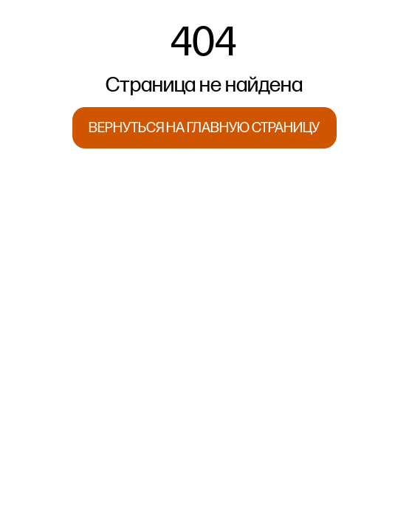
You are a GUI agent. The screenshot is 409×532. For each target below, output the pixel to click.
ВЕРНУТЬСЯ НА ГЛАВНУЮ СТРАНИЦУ (204, 128)
